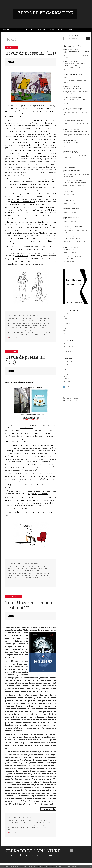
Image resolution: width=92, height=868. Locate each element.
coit (47, 332)
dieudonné (38, 573)
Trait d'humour (76, 89)
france (38, 827)
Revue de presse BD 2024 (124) (74, 228)
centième (25, 568)
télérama (11, 328)
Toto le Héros (68, 99)
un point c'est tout (40, 823)
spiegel (39, 571)
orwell (33, 827)
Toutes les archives (72, 387)
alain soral (21, 575)
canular (41, 825)
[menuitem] (7, 30)
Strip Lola (29, 30)
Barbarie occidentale (71, 65)
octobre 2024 (67, 364)
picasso (27, 321)
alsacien (11, 825)
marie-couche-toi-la (37, 330)
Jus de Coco (75, 142)
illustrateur (18, 825)
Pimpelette (67, 131)
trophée (20, 328)
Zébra (65, 51)
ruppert (17, 332)
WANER (65, 331)
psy (15, 580)
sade (36, 825)
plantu (25, 328)
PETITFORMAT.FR (68, 351)
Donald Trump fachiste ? (72, 239)
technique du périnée (31, 332)
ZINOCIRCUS (67, 319)
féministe (11, 332)
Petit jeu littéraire (77, 121)
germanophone (13, 573)
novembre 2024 (68, 362)
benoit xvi (16, 330)
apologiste (31, 335)
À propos (17, 30)
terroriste (26, 825)
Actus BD (71, 30)
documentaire (24, 578)
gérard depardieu (33, 325)
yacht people (12, 575)
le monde (31, 328)
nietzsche (19, 323)
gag (18, 580)
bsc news (38, 578)
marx (24, 323)
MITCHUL (66, 349)
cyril (65, 76)
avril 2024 (66, 379)
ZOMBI (65, 316)
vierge (46, 330)
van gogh (44, 578)
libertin (32, 825)
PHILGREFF (66, 321)
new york (15, 827)
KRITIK (32, 817)
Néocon (66, 210)
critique (46, 820)
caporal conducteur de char (73, 64)
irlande (46, 827)
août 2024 (66, 369)
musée (39, 321)
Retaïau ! (66, 219)
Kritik (61, 30)
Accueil (6, 30)
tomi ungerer (13, 823)
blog (30, 580)
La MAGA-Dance (69, 249)
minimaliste (23, 335)
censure (37, 328)
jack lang (28, 827)
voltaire (24, 325)
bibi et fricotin (45, 575)
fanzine (31, 318)
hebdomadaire (17, 321)
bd (18, 318)
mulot (22, 332)
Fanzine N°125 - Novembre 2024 (75, 183)
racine (32, 323)
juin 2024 (66, 374)
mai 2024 (66, 377)
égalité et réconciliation (32, 575)
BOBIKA (66, 333)
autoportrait (15, 335)
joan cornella (24, 580)
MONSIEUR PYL (68, 324)
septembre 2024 (68, 367)
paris (10, 830)
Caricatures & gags (46, 30)
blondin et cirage (14, 578)
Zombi (66, 89)
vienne (10, 571)
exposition (44, 568)
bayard (11, 330)
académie (18, 325)
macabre (46, 323)
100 (29, 568)
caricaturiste (44, 328)
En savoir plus (75, 867)
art (42, 323)
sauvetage (33, 321)
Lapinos (66, 153)
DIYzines (66, 344)
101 (23, 321)
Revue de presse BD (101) (31, 53)
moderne (38, 323)
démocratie (45, 573)
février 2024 (67, 384)
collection (42, 325)
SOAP (65, 328)
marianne (23, 330)
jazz (42, 827)
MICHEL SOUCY (68, 326)
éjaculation (41, 332)
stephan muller (22, 823)
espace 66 (16, 571)
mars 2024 (67, 381)
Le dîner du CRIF (69, 201)
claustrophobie (24, 571)
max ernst (21, 827)
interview (30, 823)
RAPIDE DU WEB (68, 346)
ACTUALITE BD (34, 315)
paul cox (32, 578)
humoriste (33, 571)
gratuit (22, 318)
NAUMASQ (66, 314)
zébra (27, 318)
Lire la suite (50, 809)
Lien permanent (14, 315)
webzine (15, 318)
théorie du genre (40, 335)
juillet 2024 (67, 372)
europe (28, 330)
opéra (28, 323)
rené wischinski (35, 568)
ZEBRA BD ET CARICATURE (45, 13)
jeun (16, 328)
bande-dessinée (38, 318)
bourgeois (12, 325)
